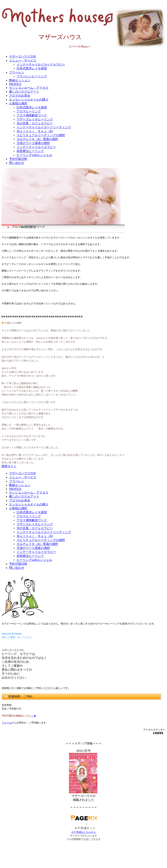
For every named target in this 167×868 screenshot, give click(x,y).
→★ (34, 716)
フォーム (7, 723)
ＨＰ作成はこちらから (83, 832)
